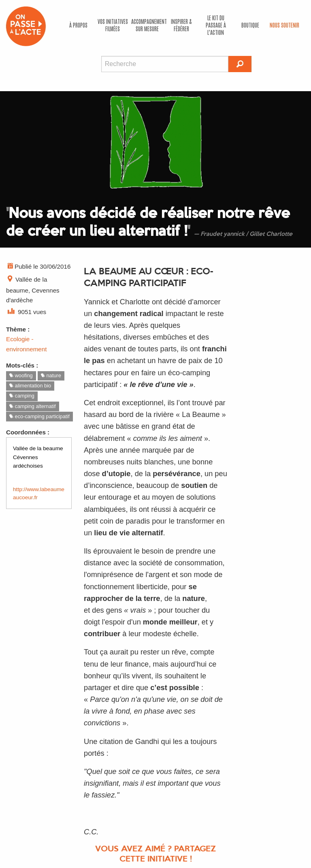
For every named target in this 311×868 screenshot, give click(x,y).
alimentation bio (30, 386)
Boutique (250, 25)
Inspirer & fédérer (181, 25)
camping (22, 396)
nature (51, 375)
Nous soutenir (284, 25)
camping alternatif (33, 406)
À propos (78, 25)
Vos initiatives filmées (113, 25)
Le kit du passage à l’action (216, 25)
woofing (21, 375)
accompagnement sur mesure (148, 25)
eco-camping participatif (39, 416)
